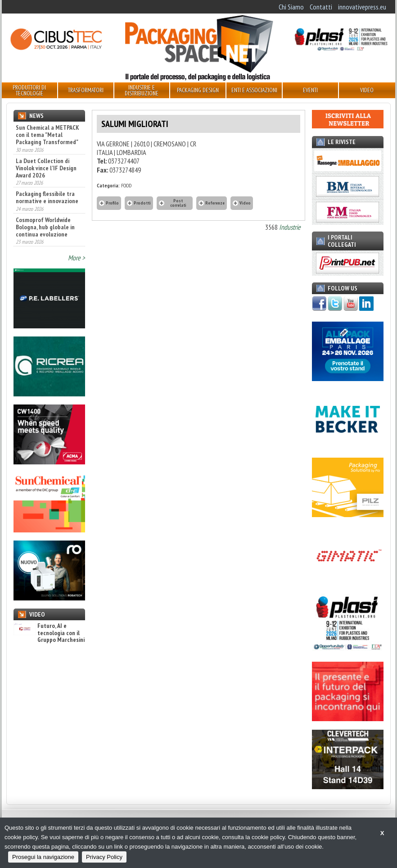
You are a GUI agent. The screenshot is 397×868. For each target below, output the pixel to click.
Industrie (290, 227)
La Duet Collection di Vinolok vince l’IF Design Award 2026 (46, 168)
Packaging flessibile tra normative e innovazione (47, 197)
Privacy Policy (104, 857)
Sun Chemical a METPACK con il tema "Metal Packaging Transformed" (47, 135)
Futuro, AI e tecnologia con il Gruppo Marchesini (49, 633)
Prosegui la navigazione (43, 857)
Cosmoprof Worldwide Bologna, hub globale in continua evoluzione (45, 227)
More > (77, 258)
